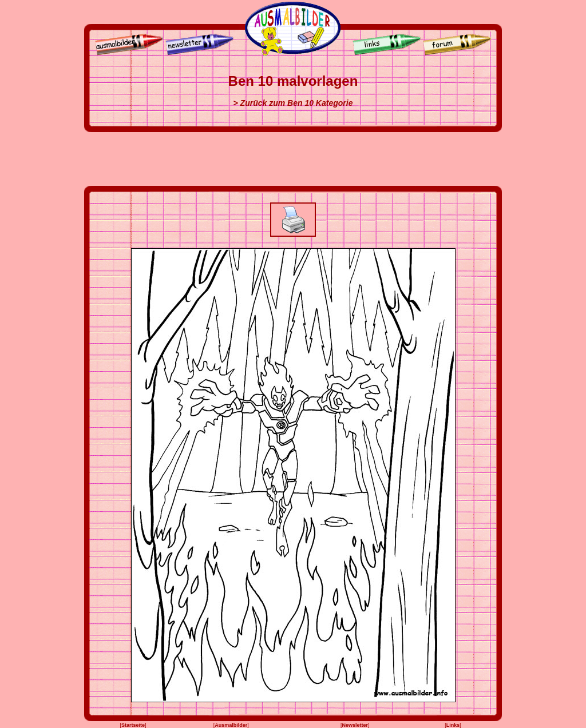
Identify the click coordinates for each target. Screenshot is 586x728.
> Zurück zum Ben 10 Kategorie (293, 103)
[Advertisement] (293, 159)
